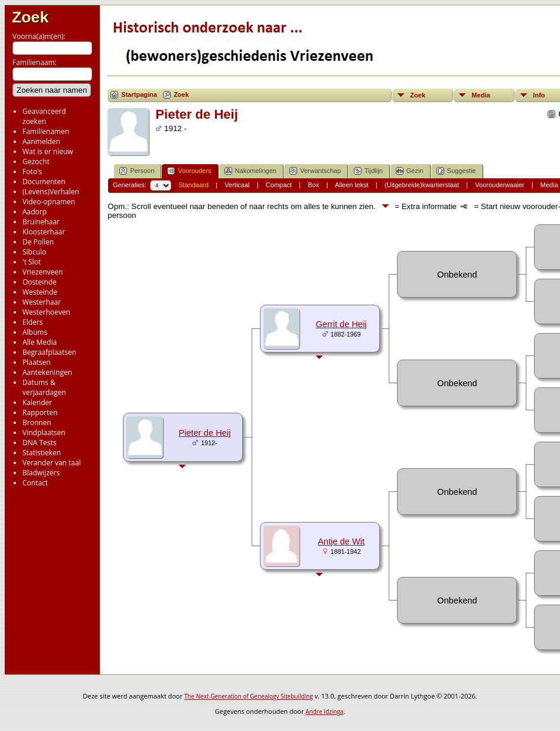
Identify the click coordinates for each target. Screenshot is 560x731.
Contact (35, 483)
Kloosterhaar (44, 232)
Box (313, 185)
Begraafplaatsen (49, 352)
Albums (35, 332)
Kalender (37, 402)
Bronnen (37, 422)
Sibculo (34, 252)
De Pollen (38, 242)
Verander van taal (52, 463)
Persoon (137, 171)
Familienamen (46, 131)
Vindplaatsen (44, 433)
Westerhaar (42, 302)
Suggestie (456, 171)
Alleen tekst (352, 185)
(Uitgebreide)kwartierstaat (422, 185)
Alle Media (40, 342)
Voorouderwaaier (499, 185)
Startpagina (139, 94)
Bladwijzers (41, 473)
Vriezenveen (43, 272)
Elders (32, 322)
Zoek (30, 17)
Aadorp (35, 212)
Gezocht (36, 161)
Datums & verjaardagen (44, 387)
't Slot (32, 262)
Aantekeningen (47, 372)
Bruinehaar (41, 222)
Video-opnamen (49, 202)
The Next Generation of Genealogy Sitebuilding (249, 696)
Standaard (193, 185)
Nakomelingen (250, 171)
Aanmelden (41, 141)
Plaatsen (37, 362)
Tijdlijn (368, 171)
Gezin (410, 171)
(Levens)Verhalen (51, 192)
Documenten (44, 182)
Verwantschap (315, 171)
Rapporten (40, 412)
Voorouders (189, 171)
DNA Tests (40, 443)
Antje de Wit (341, 541)
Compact (279, 185)
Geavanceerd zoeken (44, 116)
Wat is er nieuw (48, 151)
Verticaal (237, 185)
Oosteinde (40, 282)
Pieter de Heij (204, 433)
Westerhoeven (46, 312)
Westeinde (40, 292)
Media (481, 95)
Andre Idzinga (324, 712)
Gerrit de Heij (341, 324)
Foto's (32, 172)
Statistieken (42, 453)
